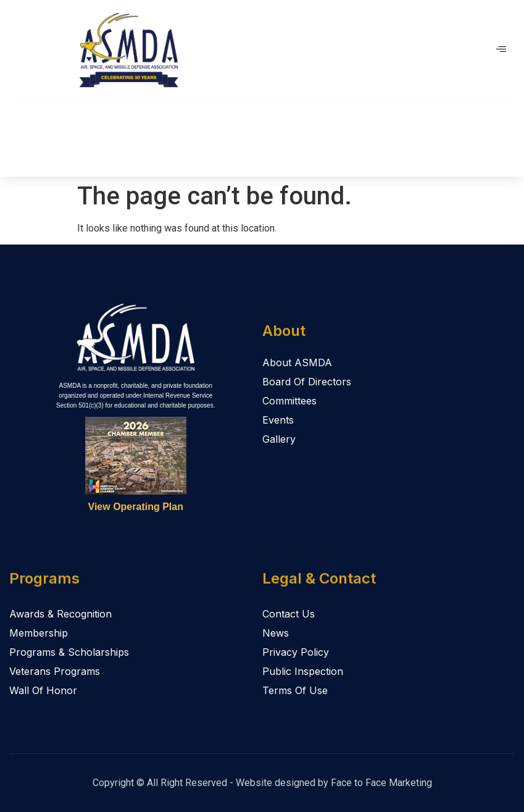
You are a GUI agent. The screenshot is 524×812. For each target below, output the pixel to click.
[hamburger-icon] (501, 50)
